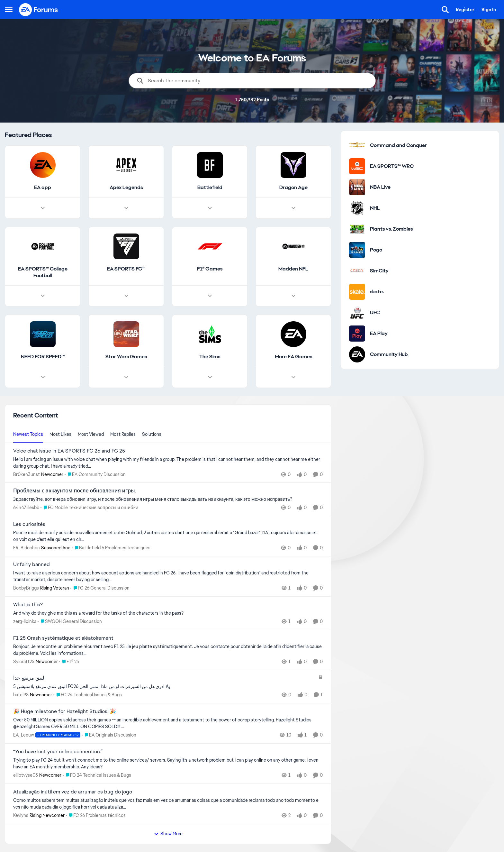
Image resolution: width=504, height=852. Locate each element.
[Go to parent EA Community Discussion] (95, 474)
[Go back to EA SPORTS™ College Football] (43, 272)
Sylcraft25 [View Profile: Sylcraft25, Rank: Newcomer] (24, 661)
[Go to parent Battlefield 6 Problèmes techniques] (111, 548)
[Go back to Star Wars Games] (126, 357)
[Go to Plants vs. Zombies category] (357, 229)
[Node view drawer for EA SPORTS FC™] (126, 296)
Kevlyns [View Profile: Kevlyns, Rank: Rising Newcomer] (21, 815)
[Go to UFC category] (357, 313)
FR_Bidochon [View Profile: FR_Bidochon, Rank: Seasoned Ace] (27, 548)
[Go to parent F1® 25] (69, 661)
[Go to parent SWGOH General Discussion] (70, 622)
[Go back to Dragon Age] (293, 188)
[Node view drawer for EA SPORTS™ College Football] (43, 296)
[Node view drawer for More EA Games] (293, 378)
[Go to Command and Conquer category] (357, 145)
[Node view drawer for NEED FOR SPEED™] (43, 378)
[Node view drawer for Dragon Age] (293, 208)
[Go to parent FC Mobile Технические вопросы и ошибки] (90, 508)
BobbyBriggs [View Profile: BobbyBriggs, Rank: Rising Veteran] (26, 588)
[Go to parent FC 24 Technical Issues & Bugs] (88, 695)
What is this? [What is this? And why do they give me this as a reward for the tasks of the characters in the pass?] (28, 605)
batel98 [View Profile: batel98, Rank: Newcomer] (21, 695)
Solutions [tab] (152, 434)
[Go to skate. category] (357, 292)
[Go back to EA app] (43, 188)
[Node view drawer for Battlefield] (210, 208)
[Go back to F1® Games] (210, 269)
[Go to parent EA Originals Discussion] (109, 735)
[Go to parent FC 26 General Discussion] (100, 588)
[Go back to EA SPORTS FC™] (126, 269)
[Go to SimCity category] (357, 271)
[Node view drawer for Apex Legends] (126, 208)
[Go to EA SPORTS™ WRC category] (357, 166)
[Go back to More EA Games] (293, 357)
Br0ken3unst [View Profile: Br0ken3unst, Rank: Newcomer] (27, 474)
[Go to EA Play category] (357, 334)
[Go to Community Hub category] (357, 354)
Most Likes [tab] (60, 434)
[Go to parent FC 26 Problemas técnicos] (96, 815)
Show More (168, 834)
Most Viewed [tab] (91, 434)
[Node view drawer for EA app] (43, 208)
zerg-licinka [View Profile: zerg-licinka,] (25, 621)
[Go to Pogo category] (357, 250)
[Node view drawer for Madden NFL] (293, 296)
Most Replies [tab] (123, 434)
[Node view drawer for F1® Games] (210, 296)
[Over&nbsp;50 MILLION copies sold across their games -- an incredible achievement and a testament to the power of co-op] (168, 723)
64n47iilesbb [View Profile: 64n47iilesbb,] (26, 508)
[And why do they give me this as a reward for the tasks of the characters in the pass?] (168, 613)
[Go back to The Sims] (210, 357)
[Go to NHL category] (357, 208)
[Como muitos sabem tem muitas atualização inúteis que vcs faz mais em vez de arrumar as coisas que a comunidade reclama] (168, 804)
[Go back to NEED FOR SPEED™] (43, 357)
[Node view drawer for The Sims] (210, 378)
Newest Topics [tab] (28, 434)
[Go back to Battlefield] (210, 188)
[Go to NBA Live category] (357, 187)
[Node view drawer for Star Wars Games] (126, 378)
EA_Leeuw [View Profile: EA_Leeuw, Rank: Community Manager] (24, 735)
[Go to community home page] (39, 10)
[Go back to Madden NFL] (293, 269)
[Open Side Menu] (9, 10)
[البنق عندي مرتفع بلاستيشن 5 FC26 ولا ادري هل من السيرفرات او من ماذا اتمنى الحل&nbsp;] (164, 687)
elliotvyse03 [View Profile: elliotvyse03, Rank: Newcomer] (26, 775)
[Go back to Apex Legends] (126, 188)
